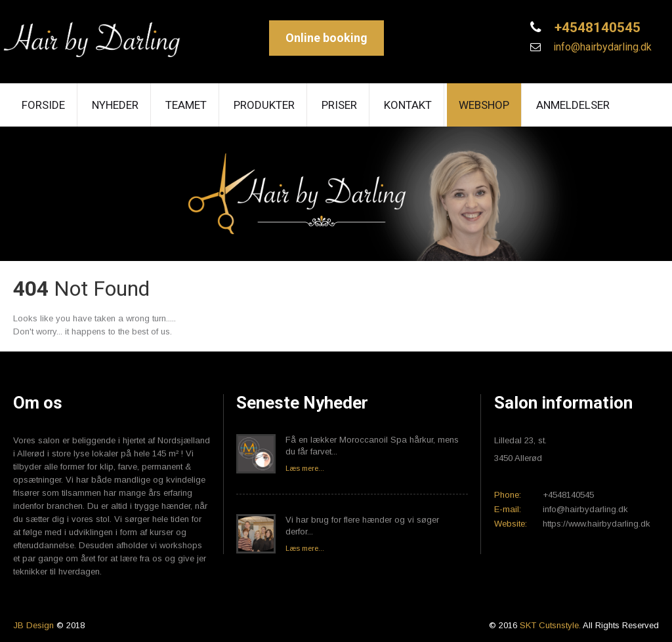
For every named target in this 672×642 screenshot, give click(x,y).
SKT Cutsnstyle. (551, 625)
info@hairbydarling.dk (601, 47)
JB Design (33, 625)
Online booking (326, 38)
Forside (43, 105)
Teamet (186, 105)
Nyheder (115, 105)
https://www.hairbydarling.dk (597, 524)
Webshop (484, 105)
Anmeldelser (573, 105)
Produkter (264, 105)
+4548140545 (596, 28)
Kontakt (408, 105)
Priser (339, 105)
